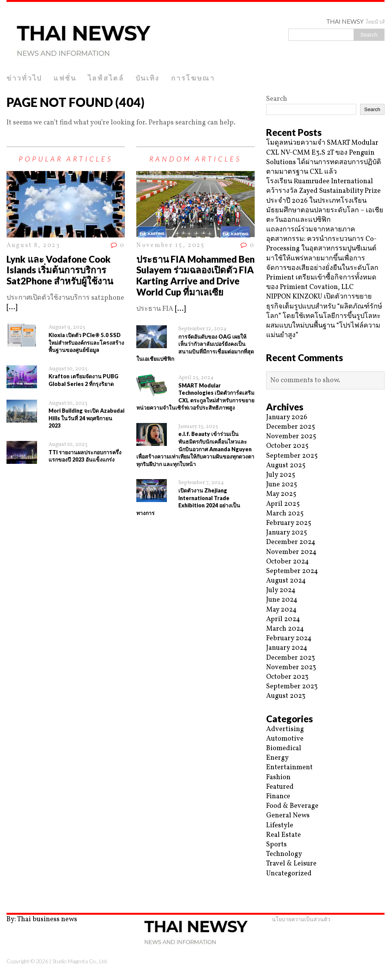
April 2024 (283, 619)
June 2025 (282, 485)
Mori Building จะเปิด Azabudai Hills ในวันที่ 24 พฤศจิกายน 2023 (86, 418)
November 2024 (291, 552)
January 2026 (287, 417)
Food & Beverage (292, 806)
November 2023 (291, 668)
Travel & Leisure (291, 864)
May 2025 (281, 494)
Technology (284, 854)
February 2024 (289, 639)
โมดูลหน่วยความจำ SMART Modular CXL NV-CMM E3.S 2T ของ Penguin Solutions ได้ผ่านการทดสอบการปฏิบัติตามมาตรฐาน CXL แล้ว (324, 157)
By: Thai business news (42, 919)
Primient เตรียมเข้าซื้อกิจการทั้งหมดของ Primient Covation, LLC (321, 283)
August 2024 (286, 581)
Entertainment (289, 768)
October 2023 (287, 677)
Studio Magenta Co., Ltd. (80, 961)
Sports (276, 845)
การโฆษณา (193, 78)
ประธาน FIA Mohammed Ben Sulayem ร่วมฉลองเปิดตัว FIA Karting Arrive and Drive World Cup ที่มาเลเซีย (195, 275)
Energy (277, 758)
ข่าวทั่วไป (24, 78)
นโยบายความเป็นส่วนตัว (301, 919)
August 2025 (286, 466)
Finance (278, 797)
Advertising (285, 729)
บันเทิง (148, 78)
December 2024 (291, 542)
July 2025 (281, 475)
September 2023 (292, 687)
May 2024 (281, 610)
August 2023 (286, 696)
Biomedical (284, 748)
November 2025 (291, 437)
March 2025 (285, 514)
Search (277, 99)
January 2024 (287, 648)
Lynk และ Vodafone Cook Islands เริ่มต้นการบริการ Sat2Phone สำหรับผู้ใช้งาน (60, 270)
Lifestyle (280, 826)
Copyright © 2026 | (29, 961)
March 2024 (285, 629)
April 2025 (283, 504)
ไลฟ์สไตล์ (106, 78)
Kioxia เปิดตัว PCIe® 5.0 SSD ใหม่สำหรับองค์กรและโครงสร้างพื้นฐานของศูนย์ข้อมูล (86, 342)
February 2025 (289, 523)
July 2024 (281, 590)
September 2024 (292, 571)
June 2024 (282, 600)
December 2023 (291, 658)
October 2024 (288, 562)
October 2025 (287, 446)
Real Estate (284, 835)
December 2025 (291, 427)
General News (288, 816)
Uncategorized (289, 874)
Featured (280, 787)
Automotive (285, 739)
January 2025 (287, 533)
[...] (12, 308)
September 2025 (292, 456)
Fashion (278, 777)
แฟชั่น (65, 78)
